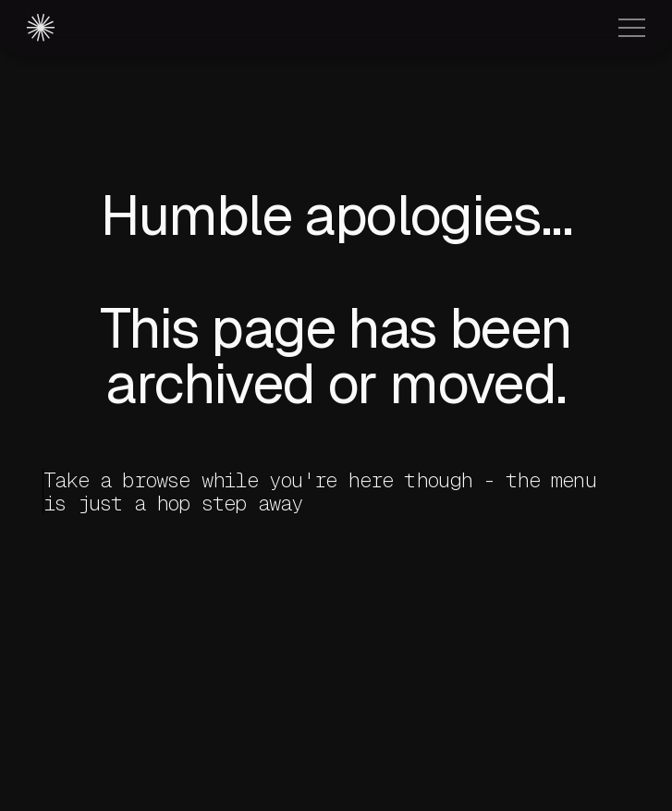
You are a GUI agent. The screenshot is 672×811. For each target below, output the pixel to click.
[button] (632, 28)
